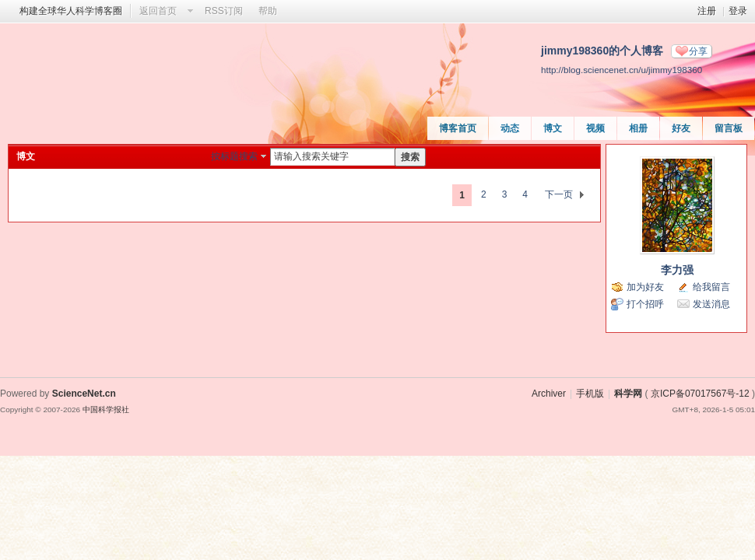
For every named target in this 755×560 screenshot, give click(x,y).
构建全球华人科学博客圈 (71, 11)
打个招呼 (645, 304)
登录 (738, 11)
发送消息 (711, 304)
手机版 (590, 394)
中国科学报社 (106, 409)
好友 (681, 128)
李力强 (677, 270)
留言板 (729, 128)
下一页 (559, 194)
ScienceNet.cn (84, 394)
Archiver (549, 394)
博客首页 (458, 128)
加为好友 (645, 287)
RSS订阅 (224, 11)
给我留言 (711, 287)
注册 (707, 11)
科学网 (628, 394)
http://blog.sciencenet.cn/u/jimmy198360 (622, 70)
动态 (510, 128)
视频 (595, 128)
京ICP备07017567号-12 (700, 394)
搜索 (410, 157)
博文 (553, 128)
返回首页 (158, 11)
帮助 (268, 11)
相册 (638, 128)
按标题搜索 (234, 156)
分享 (698, 51)
